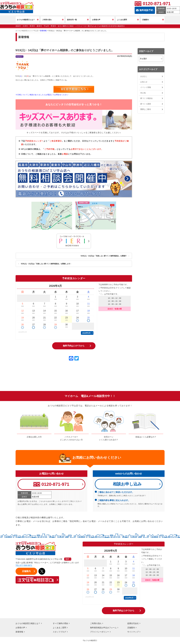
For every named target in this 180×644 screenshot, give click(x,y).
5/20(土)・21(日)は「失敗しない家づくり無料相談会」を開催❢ (105, 256)
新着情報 (19, 632)
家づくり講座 (146, 104)
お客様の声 (20, 628)
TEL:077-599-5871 (24, 565)
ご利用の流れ (96, 623)
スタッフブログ (59, 632)
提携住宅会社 (133, 623)
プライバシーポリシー (100, 632)
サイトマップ (133, 632)
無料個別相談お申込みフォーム (103, 628)
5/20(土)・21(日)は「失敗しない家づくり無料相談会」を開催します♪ (45, 264)
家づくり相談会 (146, 98)
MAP (67, 559)
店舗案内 (131, 628)
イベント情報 (146, 87)
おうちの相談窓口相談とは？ (28, 623)
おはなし (144, 76)
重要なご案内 (146, 109)
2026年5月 (86, 333)
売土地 (143, 93)
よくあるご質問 (59, 628)
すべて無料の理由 (60, 623)
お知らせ (144, 82)
